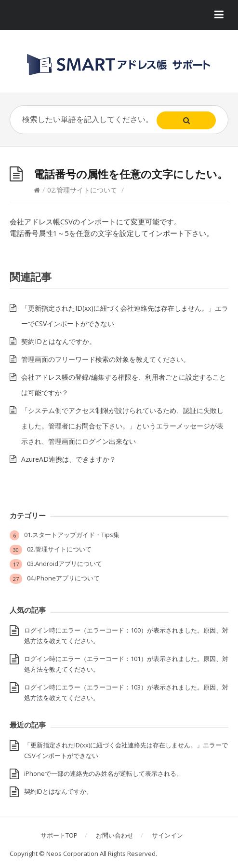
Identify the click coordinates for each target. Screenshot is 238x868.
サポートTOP (59, 835)
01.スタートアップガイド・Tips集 (72, 535)
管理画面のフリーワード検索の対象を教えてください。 (106, 359)
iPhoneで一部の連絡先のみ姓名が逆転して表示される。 (103, 773)
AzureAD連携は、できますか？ (69, 459)
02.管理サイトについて (82, 190)
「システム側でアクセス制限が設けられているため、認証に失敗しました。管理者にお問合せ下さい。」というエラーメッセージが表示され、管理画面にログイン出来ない (122, 426)
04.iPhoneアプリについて (63, 578)
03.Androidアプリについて (65, 564)
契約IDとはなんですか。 (59, 341)
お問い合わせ (115, 835)
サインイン (167, 835)
